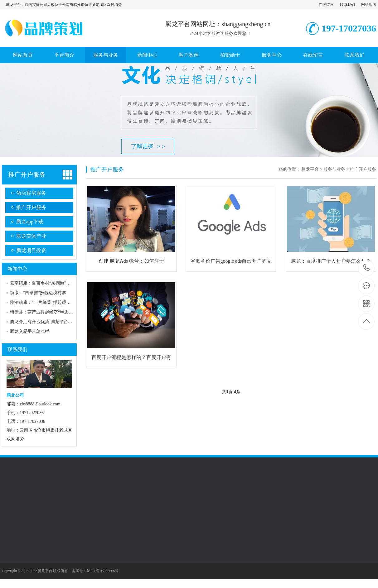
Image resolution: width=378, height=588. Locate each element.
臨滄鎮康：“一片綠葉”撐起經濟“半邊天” (49, 302)
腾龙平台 (310, 169)
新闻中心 (147, 55)
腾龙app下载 (30, 222)
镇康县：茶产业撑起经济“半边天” (42, 312)
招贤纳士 (230, 55)
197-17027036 (367, 268)
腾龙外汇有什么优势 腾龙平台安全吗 (46, 322)
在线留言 (326, 5)
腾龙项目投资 (31, 250)
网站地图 (369, 5)
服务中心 (272, 55)
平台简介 (64, 55)
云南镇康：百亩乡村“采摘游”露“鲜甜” (47, 283)
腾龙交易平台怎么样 (30, 331)
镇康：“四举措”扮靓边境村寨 (38, 293)
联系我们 (347, 5)
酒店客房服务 (31, 193)
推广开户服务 (27, 174)
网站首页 (23, 55)
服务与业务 (106, 55)
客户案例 (189, 55)
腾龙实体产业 (31, 236)
